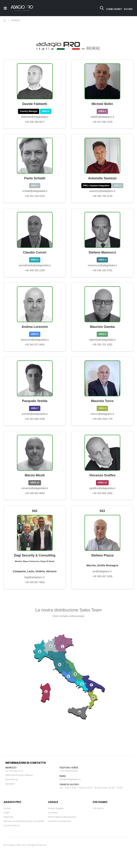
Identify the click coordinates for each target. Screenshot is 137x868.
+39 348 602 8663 (35, 498)
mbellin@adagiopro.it (102, 118)
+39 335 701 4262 (102, 348)
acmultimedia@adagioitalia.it (35, 268)
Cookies (53, 819)
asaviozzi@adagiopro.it (102, 193)
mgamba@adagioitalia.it (102, 343)
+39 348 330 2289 (35, 273)
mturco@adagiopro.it (102, 418)
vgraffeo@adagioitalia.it (102, 493)
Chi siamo (98, 815)
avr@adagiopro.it (102, 577)
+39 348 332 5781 (102, 273)
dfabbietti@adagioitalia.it (35, 118)
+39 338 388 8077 (35, 123)
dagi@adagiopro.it (35, 583)
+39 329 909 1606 (102, 498)
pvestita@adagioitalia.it (35, 418)
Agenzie (8, 823)
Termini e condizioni (60, 828)
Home (5, 20)
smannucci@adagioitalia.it (102, 268)
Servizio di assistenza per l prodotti (24, 828)
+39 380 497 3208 (102, 582)
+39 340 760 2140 (102, 198)
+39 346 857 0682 (35, 589)
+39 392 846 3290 (35, 423)
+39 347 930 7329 (102, 123)
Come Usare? (12, 832)
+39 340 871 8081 (35, 348)
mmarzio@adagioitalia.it (35, 493)
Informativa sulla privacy (62, 823)
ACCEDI (128, 9)
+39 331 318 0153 (35, 198)
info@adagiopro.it (70, 786)
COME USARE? (114, 9)
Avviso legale (56, 815)
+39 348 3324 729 (102, 423)
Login (7, 819)
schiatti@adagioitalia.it (35, 193)
